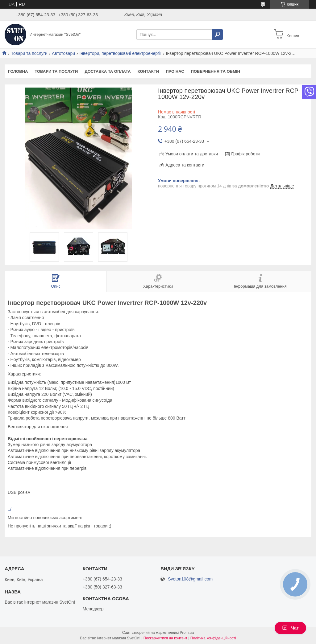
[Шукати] (218, 35)
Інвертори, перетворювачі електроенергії (120, 53)
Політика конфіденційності (213, 638)
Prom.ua (187, 633)
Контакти (148, 71)
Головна (18, 71)
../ (10, 509)
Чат (290, 628)
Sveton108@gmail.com (190, 579)
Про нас (175, 71)
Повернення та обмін (216, 71)
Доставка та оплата (108, 71)
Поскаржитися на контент (165, 638)
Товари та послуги (29, 53)
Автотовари (63, 53)
